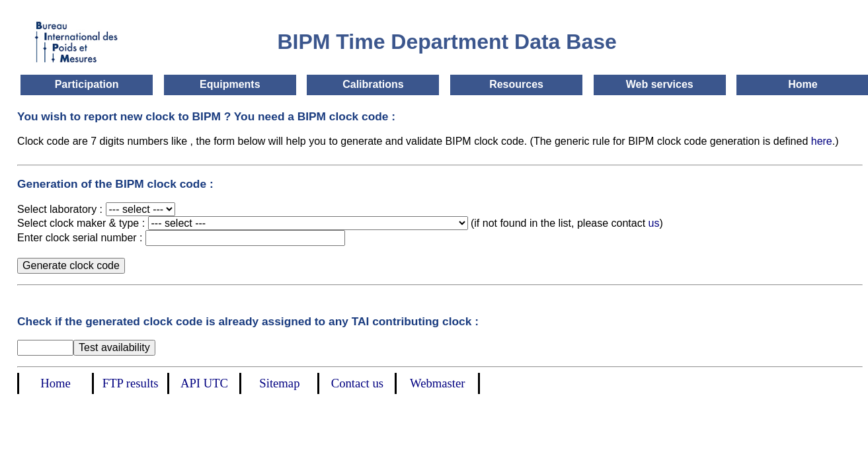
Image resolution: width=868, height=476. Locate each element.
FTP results (131, 383)
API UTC (204, 383)
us (654, 223)
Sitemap (279, 383)
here (822, 141)
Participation (87, 84)
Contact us (357, 383)
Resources (516, 84)
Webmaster (437, 383)
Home (803, 84)
